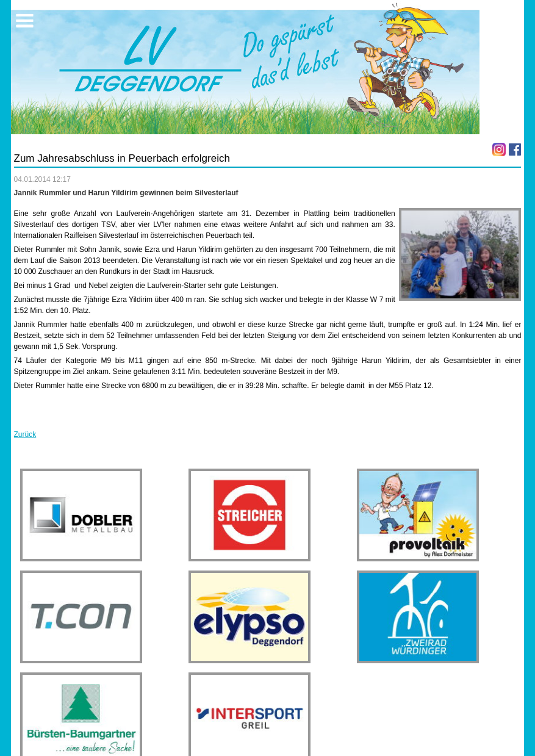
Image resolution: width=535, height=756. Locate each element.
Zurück (25, 434)
